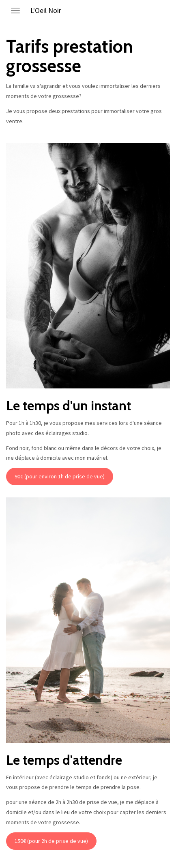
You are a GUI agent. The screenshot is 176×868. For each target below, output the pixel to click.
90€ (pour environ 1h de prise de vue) (60, 476)
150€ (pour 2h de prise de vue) (51, 841)
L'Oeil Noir (46, 10)
